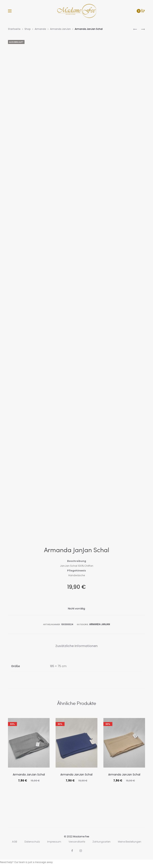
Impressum (54, 841)
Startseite (14, 29)
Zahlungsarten (102, 841)
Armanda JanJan (60, 29)
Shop (28, 29)
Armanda (40, 29)
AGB (15, 841)
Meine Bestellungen (130, 841)
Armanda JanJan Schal (29, 774)
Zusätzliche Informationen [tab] (76, 645)
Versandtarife (77, 841)
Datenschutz (32, 841)
